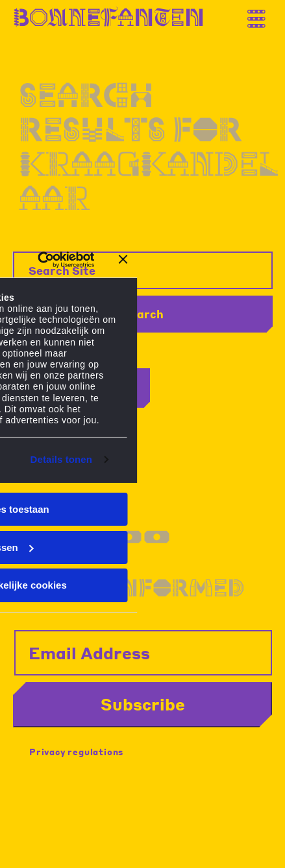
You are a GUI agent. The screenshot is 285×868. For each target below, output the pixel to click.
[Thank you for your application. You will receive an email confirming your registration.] (262, 14)
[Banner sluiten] (123, 259)
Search (143, 314)
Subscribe (143, 704)
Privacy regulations (76, 752)
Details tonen (61, 459)
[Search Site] (143, 270)
